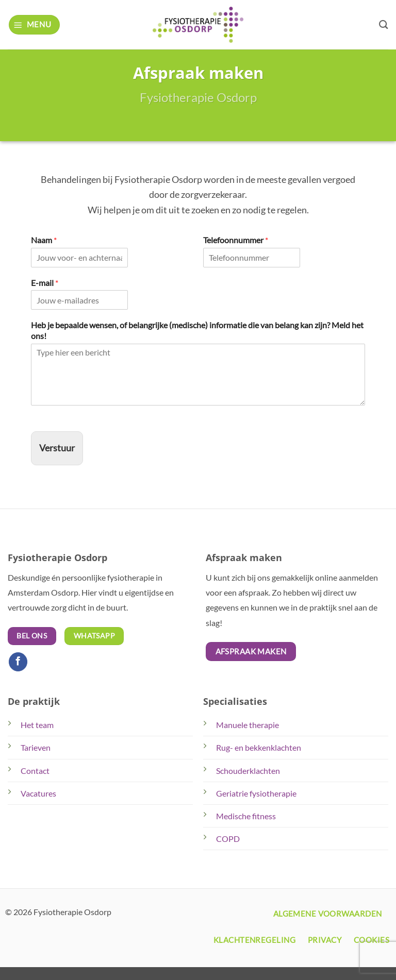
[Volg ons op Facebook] (18, 662)
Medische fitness (246, 816)
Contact (35, 771)
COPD (228, 839)
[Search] (384, 24)
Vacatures (38, 793)
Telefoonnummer (236, 240)
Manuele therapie (247, 725)
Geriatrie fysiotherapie (256, 793)
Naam (44, 240)
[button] (34, 24)
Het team (37, 725)
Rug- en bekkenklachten (259, 747)
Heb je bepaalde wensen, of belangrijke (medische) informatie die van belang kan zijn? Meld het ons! (197, 330)
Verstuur (57, 448)
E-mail (45, 283)
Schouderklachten (248, 771)
